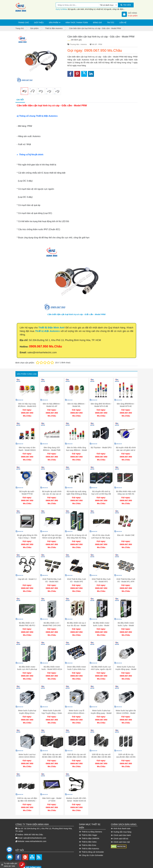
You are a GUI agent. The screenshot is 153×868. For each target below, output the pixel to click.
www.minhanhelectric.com (36, 828)
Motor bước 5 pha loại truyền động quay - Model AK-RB (126, 662)
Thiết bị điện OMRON (89, 826)
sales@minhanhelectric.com (35, 825)
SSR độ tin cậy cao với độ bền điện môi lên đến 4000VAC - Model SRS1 (101, 747)
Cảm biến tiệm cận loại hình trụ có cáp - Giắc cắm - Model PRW (76, 314)
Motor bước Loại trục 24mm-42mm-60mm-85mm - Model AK (27, 747)
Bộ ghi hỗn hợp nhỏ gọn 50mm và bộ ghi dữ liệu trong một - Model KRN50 (52, 534)
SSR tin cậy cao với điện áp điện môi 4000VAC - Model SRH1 (27, 789)
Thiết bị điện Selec (88, 829)
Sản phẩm (54, 23)
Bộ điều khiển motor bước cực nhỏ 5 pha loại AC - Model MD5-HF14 (27, 662)
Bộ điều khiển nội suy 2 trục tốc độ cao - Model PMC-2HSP (76, 619)
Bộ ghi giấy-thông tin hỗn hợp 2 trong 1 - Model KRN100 (27, 534)
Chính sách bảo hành (121, 822)
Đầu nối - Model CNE (126, 531)
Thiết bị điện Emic (88, 832)
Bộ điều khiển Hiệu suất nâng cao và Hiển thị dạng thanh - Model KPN (126, 491)
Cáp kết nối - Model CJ (27, 574)
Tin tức (111, 23)
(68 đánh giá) (76, 40)
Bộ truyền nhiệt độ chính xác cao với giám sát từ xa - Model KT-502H (126, 449)
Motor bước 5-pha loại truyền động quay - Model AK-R (101, 704)
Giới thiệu (39, 23)
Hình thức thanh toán (77, 23)
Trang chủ (23, 23)
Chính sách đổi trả (120, 826)
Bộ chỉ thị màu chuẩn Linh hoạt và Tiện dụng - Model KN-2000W (101, 534)
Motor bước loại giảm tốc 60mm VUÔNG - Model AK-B (126, 704)
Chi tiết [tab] (20, 100)
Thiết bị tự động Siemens (91, 819)
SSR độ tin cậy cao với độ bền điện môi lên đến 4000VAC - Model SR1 (76, 747)
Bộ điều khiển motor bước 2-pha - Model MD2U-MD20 (126, 619)
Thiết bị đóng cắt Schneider (92, 839)
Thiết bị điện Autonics (47, 331)
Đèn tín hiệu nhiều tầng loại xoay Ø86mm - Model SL (76, 449)
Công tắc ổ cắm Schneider (91, 842)
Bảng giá (97, 23)
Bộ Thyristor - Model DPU (101, 446)
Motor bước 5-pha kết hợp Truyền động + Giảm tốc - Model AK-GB (52, 704)
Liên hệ (123, 23)
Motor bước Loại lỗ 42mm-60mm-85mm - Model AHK (77, 704)
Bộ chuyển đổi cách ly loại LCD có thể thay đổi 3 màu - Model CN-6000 (101, 491)
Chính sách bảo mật (120, 829)
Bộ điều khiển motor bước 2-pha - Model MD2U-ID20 (101, 619)
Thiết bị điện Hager (88, 822)
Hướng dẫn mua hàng (121, 819)
